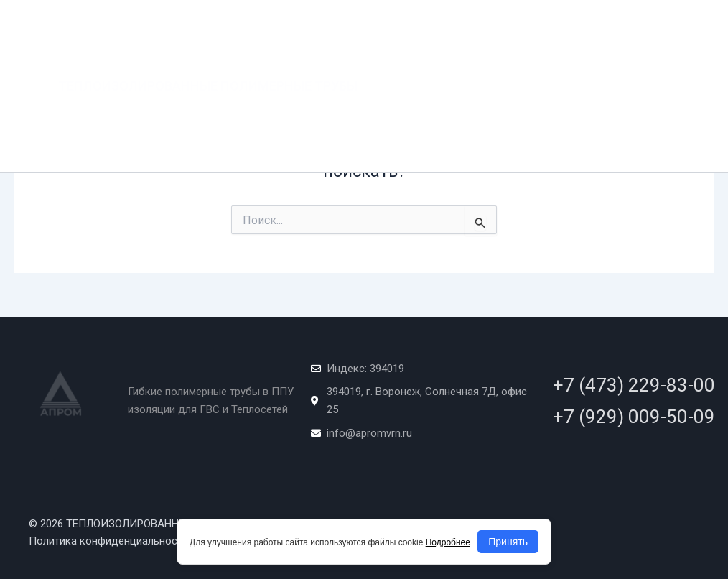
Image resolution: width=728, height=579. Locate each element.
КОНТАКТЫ (555, 86)
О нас (455, 28)
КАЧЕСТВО (406, 86)
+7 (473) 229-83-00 (634, 385)
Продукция (523, 29)
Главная (402, 28)
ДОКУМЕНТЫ (480, 86)
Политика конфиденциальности (108, 541)
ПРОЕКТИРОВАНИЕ (624, 28)
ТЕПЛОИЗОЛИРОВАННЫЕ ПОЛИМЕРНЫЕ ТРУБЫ (208, 57)
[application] (555, 29)
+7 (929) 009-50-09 (634, 417)
